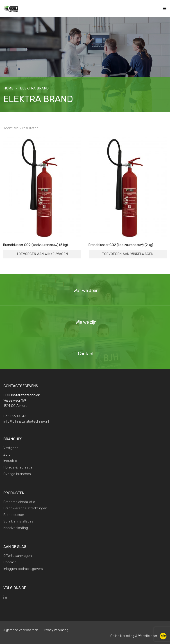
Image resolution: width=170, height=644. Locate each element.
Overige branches (17, 474)
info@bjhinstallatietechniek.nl (26, 422)
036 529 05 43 (15, 416)
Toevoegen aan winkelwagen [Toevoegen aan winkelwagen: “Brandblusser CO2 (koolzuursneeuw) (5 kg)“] (42, 254)
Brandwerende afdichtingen (25, 508)
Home (8, 88)
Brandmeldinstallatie (19, 502)
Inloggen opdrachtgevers (23, 569)
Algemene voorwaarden (21, 630)
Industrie (10, 461)
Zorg (7, 454)
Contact (10, 562)
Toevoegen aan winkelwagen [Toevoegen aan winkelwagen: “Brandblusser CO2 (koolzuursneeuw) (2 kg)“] (128, 254)
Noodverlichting (16, 528)
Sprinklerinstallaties (18, 521)
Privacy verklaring (55, 630)
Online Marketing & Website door (134, 636)
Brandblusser (14, 515)
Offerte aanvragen (18, 556)
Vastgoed (11, 448)
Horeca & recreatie (18, 467)
